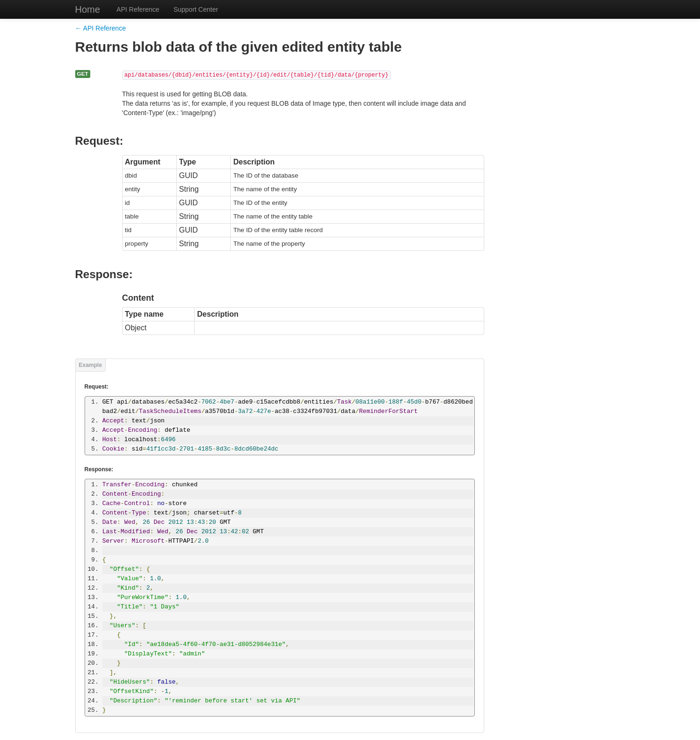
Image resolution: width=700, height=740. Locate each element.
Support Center (196, 9)
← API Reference (101, 28)
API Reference (138, 9)
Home (88, 9)
